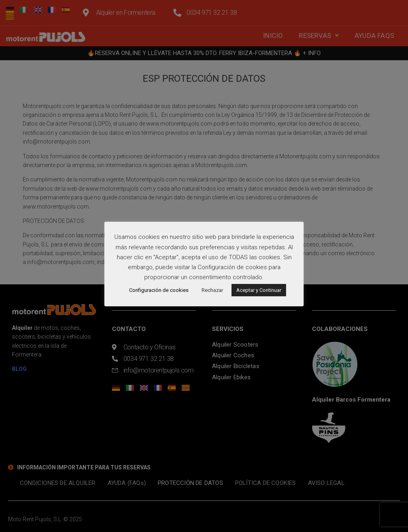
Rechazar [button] (212, 290)
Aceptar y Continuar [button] (259, 290)
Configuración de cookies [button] (159, 290)
